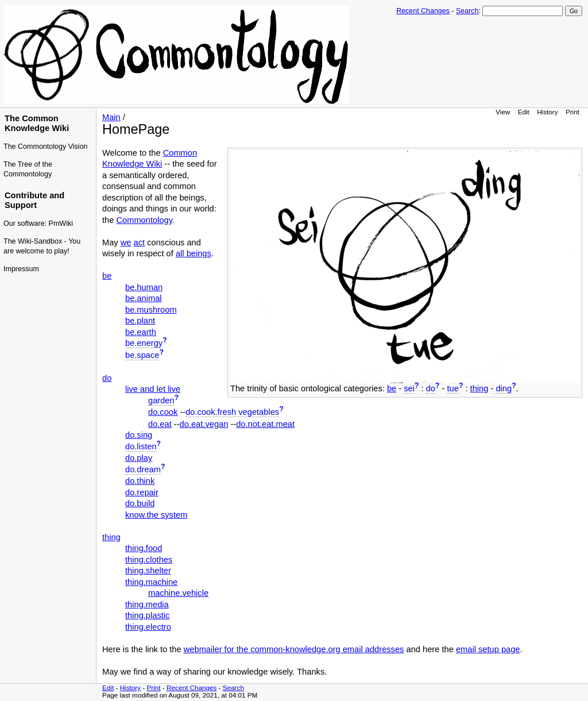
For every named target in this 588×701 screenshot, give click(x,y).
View (503, 112)
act (140, 242)
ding (504, 388)
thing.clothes (149, 560)
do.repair (142, 492)
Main (111, 117)
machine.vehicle (178, 593)
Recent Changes (423, 11)
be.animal (144, 298)
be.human (144, 287)
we (126, 242)
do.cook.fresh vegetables (232, 412)
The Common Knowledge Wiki (37, 123)
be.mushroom (151, 310)
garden (161, 400)
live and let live (153, 389)
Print (572, 112)
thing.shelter (148, 571)
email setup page (488, 649)
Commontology (144, 220)
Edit (524, 112)
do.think (140, 481)
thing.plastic (147, 615)
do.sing (139, 435)
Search (467, 11)
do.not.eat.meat (265, 424)
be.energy (144, 343)
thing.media (147, 604)
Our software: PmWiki (38, 224)
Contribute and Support (34, 200)
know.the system (156, 515)
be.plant (140, 321)
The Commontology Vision (46, 147)
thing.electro (148, 627)
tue (453, 388)
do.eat (160, 424)
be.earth (141, 332)
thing (479, 388)
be (392, 388)
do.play (139, 458)
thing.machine (151, 582)
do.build (140, 503)
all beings (194, 253)
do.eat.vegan (204, 424)
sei (409, 388)
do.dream (143, 469)
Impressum (21, 269)
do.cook (163, 412)
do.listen (141, 446)
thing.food (144, 548)
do (431, 388)
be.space (142, 355)
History (547, 112)
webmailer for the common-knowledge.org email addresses (294, 649)
